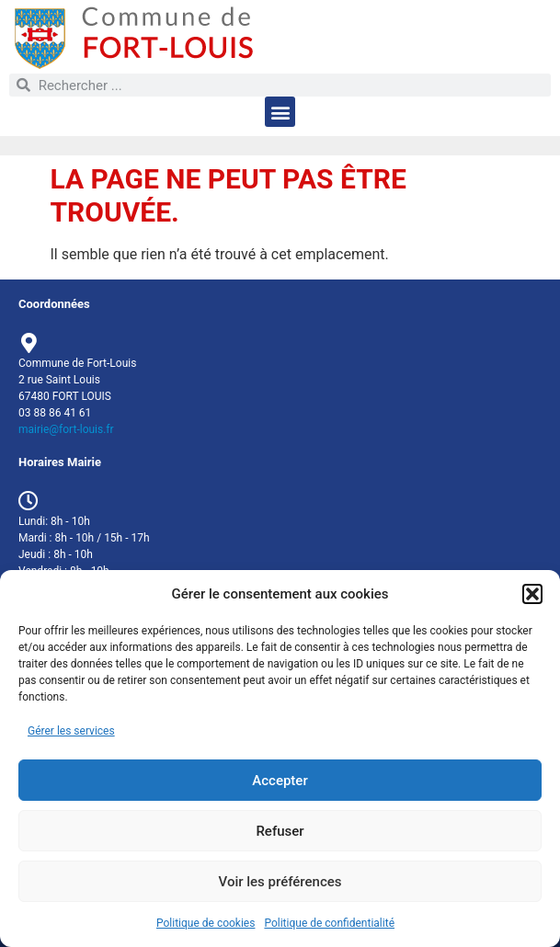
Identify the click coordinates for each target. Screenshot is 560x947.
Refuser (280, 831)
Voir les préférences (280, 882)
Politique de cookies (206, 923)
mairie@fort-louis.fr (66, 429)
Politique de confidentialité (329, 923)
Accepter (280, 781)
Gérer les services (71, 731)
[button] (532, 594)
